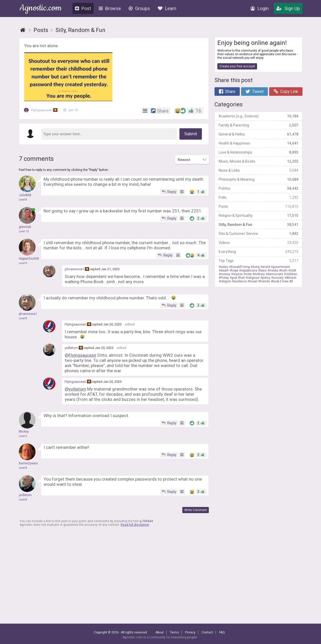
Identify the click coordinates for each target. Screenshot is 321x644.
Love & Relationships (258, 152)
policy (266, 278)
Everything (258, 252)
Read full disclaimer (135, 525)
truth (284, 271)
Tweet (254, 92)
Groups (139, 8)
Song (256, 267)
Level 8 (23, 200)
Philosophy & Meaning (258, 179)
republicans (249, 271)
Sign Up (288, 8)
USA (293, 271)
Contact (207, 632)
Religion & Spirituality (258, 216)
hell (242, 278)
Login (260, 8)
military (260, 274)
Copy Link (286, 92)
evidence (240, 281)
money (225, 274)
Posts (258, 206)
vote (249, 274)
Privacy (190, 632)
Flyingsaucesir (42, 110)
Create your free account (237, 66)
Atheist (291, 278)
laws (263, 271)
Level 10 (24, 231)
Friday (225, 278)
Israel (253, 281)
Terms (174, 632)
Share (227, 92)
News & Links (258, 170)
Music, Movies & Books (258, 161)
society (278, 278)
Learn (167, 8)
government (281, 267)
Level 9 (23, 263)
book (276, 281)
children (291, 274)
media (274, 271)
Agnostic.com (41, 9)
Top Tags (258, 261)
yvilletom (71, 348)
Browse (110, 8)
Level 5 (23, 436)
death (225, 271)
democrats (275, 274)
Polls (258, 197)
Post (83, 8)
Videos (258, 243)
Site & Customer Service (258, 234)
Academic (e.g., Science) (258, 116)
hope (235, 271)
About (160, 632)
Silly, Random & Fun (258, 225)
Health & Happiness (258, 143)
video (224, 267)
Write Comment (196, 510)
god (234, 278)
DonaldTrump (240, 267)
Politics (258, 188)
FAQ (222, 632)
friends (265, 281)
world (266, 267)
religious (253, 278)
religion (226, 281)
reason (238, 274)
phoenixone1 (74, 269)
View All (287, 281)
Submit (191, 134)
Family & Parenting (258, 125)
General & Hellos (258, 134)
